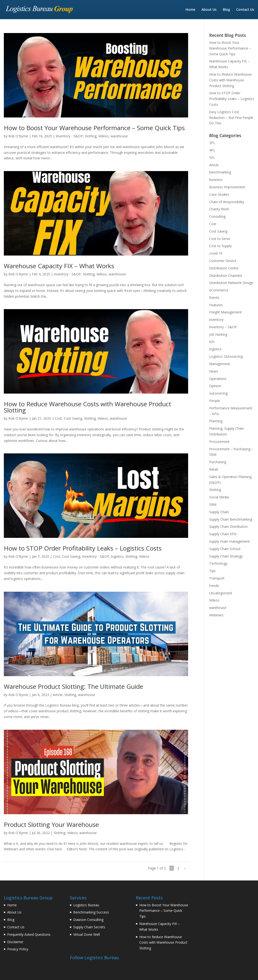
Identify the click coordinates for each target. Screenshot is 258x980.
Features (216, 305)
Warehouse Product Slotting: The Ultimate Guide (73, 686)
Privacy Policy (18, 949)
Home (190, 10)
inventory (216, 320)
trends (214, 586)
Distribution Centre (224, 268)
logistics (117, 556)
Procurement (219, 442)
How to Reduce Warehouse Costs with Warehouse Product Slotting (87, 407)
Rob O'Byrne (18, 136)
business (216, 180)
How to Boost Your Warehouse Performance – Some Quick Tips (94, 128)
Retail (213, 469)
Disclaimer (15, 942)
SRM (213, 504)
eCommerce (219, 290)
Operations (218, 379)
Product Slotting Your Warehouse (51, 824)
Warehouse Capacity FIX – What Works (59, 266)
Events (214, 298)
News (214, 371)
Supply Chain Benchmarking (231, 519)
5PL (212, 158)
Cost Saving (73, 418)
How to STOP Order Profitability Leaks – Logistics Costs (83, 548)
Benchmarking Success (91, 912)
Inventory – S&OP (223, 327)
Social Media (219, 497)
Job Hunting (218, 334)
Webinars (216, 615)
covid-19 (216, 253)
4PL (212, 150)
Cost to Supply (220, 246)
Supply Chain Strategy (226, 556)
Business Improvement (227, 187)
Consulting (217, 216)
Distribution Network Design (231, 283)
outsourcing (218, 393)
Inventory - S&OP (69, 136)
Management (220, 364)
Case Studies (219, 194)
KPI (212, 342)
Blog (226, 10)
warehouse (119, 136)
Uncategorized (220, 593)
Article (58, 695)
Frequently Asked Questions (29, 934)
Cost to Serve (220, 239)
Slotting (91, 136)
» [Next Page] (185, 868)
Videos (104, 136)
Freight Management (225, 312)
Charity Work (219, 209)
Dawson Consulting (88, 920)
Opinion (215, 386)
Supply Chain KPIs (223, 534)
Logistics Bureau (86, 905)
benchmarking (220, 172)
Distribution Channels (226, 276)
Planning (216, 421)
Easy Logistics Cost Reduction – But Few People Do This (231, 118)
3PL (212, 143)
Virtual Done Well (87, 934)
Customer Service (223, 261)
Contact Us (245, 10)
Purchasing (218, 462)
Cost (58, 418)
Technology (218, 563)
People (215, 401)
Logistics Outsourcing (226, 356)
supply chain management (230, 541)
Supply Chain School (225, 549)
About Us (209, 10)
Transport (217, 578)
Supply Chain (219, 512)
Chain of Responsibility (227, 202)
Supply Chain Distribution (228, 526)
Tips (212, 571)
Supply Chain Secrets (89, 927)
